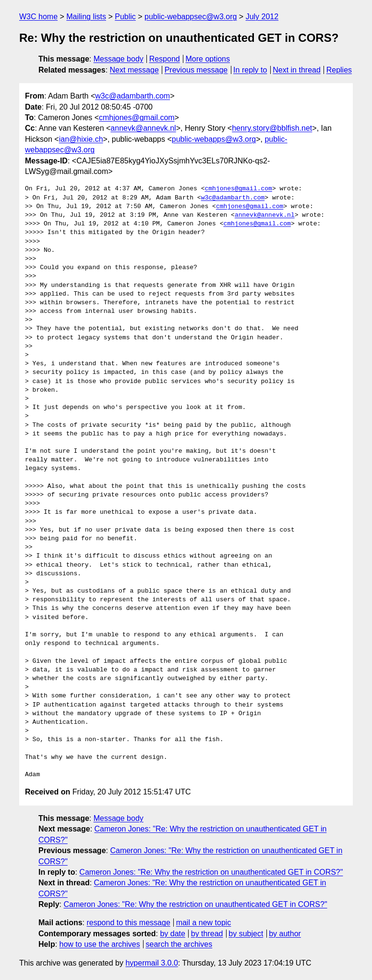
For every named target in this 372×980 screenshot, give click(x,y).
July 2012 (262, 17)
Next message (134, 70)
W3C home (38, 17)
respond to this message (128, 923)
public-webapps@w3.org (214, 139)
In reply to (250, 70)
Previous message (196, 70)
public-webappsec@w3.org (191, 17)
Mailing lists (86, 17)
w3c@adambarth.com (132, 96)
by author (285, 934)
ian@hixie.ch (81, 139)
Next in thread (297, 70)
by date (172, 934)
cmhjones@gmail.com (137, 118)
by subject (246, 934)
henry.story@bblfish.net (272, 128)
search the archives (179, 944)
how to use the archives (100, 944)
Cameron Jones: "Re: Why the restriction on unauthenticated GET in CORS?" (211, 872)
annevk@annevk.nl (143, 128)
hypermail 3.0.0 (151, 963)
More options (208, 59)
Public (125, 17)
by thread (207, 934)
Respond (165, 59)
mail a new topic (204, 923)
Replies (339, 70)
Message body (119, 59)
